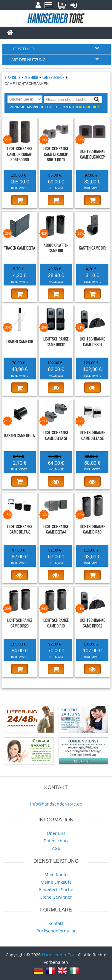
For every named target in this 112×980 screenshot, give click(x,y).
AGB (56, 848)
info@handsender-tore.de (56, 804)
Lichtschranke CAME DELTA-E (20, 529)
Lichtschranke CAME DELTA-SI (56, 435)
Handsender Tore (59, 955)
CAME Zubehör (54, 77)
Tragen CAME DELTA (20, 248)
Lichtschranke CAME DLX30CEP (92, 154)
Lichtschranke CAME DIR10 (56, 623)
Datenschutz (56, 841)
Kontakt (56, 923)
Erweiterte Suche (56, 889)
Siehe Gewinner (56, 897)
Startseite (13, 77)
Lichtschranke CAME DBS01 (92, 342)
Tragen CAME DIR (20, 341)
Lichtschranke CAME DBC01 (56, 342)
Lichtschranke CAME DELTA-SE (92, 435)
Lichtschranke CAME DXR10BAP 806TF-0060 (20, 154)
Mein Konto (56, 875)
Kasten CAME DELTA (20, 435)
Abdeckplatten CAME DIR (56, 248)
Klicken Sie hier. (86, 107)
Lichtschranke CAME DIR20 (20, 623)
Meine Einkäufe (56, 882)
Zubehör (32, 77)
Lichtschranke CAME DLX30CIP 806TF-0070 (56, 154)
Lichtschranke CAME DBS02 (92, 623)
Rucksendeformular (56, 931)
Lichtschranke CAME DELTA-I (56, 529)
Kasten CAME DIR (92, 248)
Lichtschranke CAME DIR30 (92, 529)
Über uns (56, 833)
